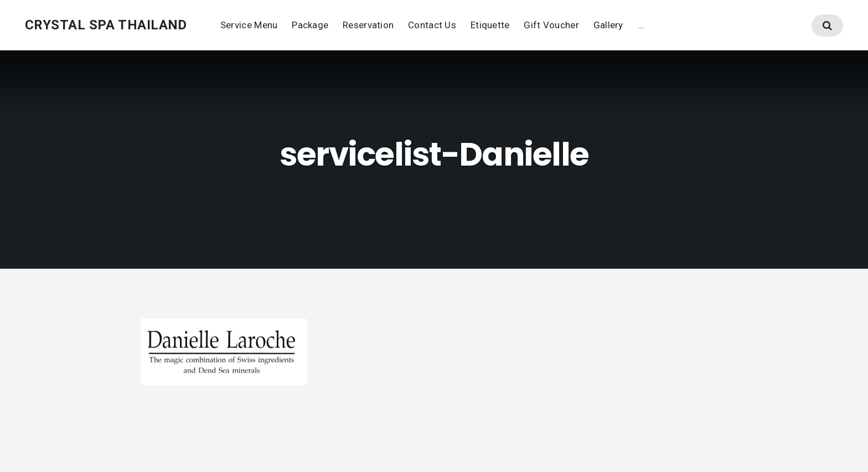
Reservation (368, 25)
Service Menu (249, 25)
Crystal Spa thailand (106, 25)
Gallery (608, 25)
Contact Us (432, 25)
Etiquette (490, 25)
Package (310, 25)
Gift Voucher (551, 25)
